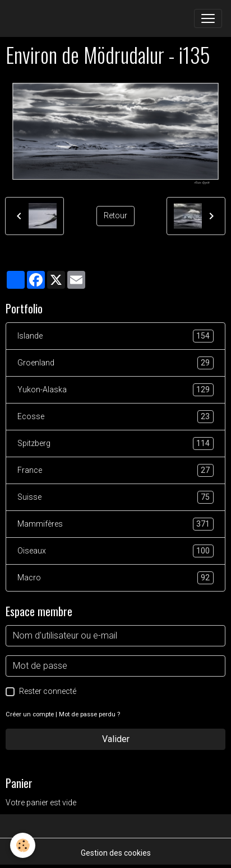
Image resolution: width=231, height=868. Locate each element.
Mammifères (115, 524)
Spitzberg (115, 444)
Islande (115, 336)
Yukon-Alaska (115, 390)
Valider (116, 739)
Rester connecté (48, 691)
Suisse (115, 497)
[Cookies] (23, 845)
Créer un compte (30, 714)
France (115, 470)
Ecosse (115, 417)
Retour (115, 215)
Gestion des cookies (116, 853)
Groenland (115, 363)
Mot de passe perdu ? (89, 714)
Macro (115, 578)
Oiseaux (115, 551)
